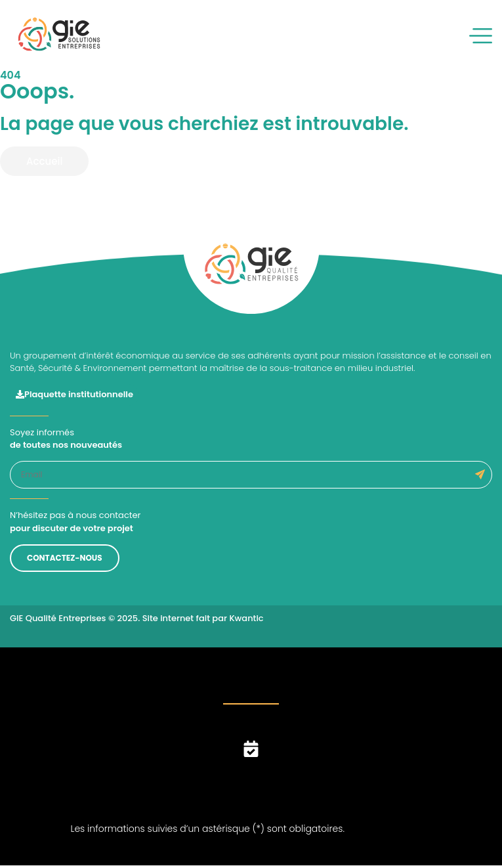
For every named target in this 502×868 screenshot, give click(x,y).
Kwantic (246, 618)
